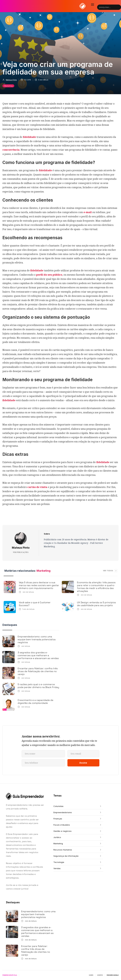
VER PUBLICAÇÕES (21, 552)
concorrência (11, 150)
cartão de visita (37, 487)
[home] (82, 6)
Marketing (8, 86)
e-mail (87, 212)
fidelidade (29, 137)
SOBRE (91, 975)
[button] (93, 5)
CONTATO (100, 975)
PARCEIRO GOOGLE (113, 975)
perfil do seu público (49, 275)
